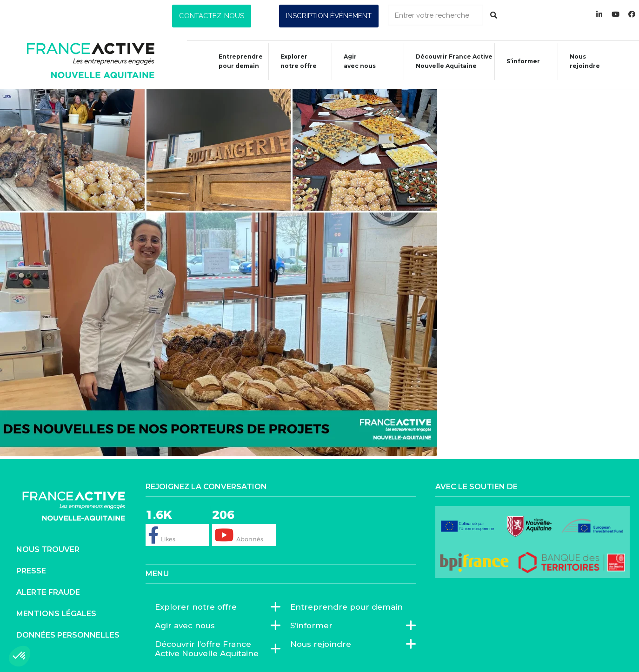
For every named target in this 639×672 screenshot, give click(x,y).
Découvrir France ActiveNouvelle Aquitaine (449, 61)
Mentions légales (56, 614)
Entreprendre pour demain (236, 61)
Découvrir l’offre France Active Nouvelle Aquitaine (213, 649)
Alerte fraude (48, 592)
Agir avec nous (187, 625)
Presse (31, 571)
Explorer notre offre (294, 61)
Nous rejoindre (580, 61)
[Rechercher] (494, 15)
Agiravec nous (355, 61)
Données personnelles (68, 635)
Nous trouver (48, 549)
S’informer (519, 63)
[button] (212, 16)
